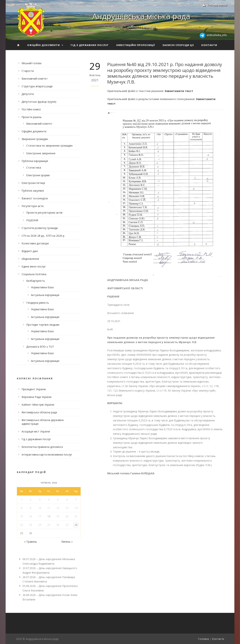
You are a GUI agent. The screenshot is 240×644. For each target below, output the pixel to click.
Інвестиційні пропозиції (136, 45)
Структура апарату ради (37, 86)
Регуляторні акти (33, 206)
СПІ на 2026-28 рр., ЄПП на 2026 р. (43, 236)
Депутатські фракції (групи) (39, 102)
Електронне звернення (41, 153)
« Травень (31, 542)
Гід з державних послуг (90, 45)
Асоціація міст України (36, 431)
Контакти (209, 45)
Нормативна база (42, 287)
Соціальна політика (34, 274)
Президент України (34, 389)
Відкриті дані (30, 251)
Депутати (28, 94)
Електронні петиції (33, 183)
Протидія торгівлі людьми (43, 325)
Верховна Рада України (36, 397)
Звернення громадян (35, 139)
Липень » (67, 542)
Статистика (34, 168)
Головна (203, 639)
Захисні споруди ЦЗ (178, 45)
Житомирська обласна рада (39, 412)
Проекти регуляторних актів (44, 213)
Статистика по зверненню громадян (49, 146)
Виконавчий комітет (35, 79)
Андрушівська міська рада (141, 16)
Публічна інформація (35, 161)
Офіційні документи (43, 45)
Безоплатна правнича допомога (42, 447)
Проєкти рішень (32, 117)
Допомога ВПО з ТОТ (40, 347)
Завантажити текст (179, 91)
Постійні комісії (31, 109)
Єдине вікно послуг (34, 266)
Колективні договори (35, 243)
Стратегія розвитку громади (40, 228)
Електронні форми (38, 175)
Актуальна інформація (45, 295)
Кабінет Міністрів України (38, 405)
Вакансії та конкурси (35, 198)
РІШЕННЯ (32, 220)
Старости (28, 71)
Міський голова (31, 63)
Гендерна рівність (38, 303)
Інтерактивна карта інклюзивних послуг (47, 455)
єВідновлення (30, 259)
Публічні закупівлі (33, 191)
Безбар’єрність (36, 281)
